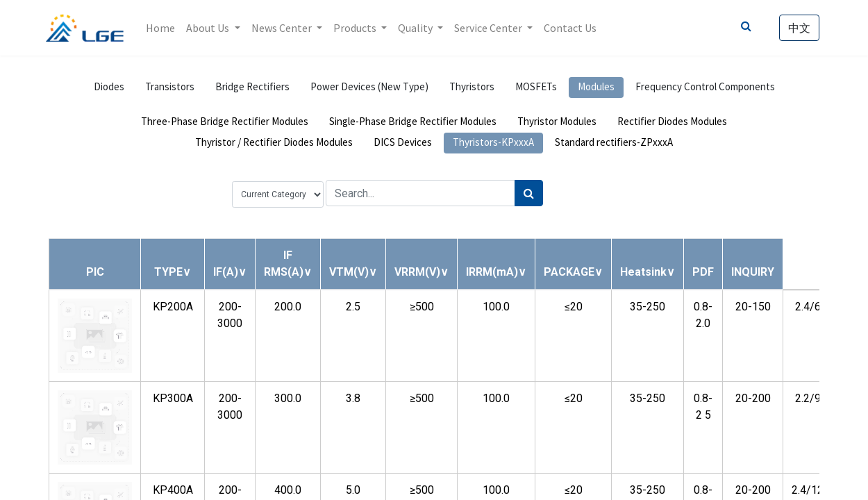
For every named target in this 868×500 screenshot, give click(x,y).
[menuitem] (164, 28)
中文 (796, 28)
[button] (173, 272)
